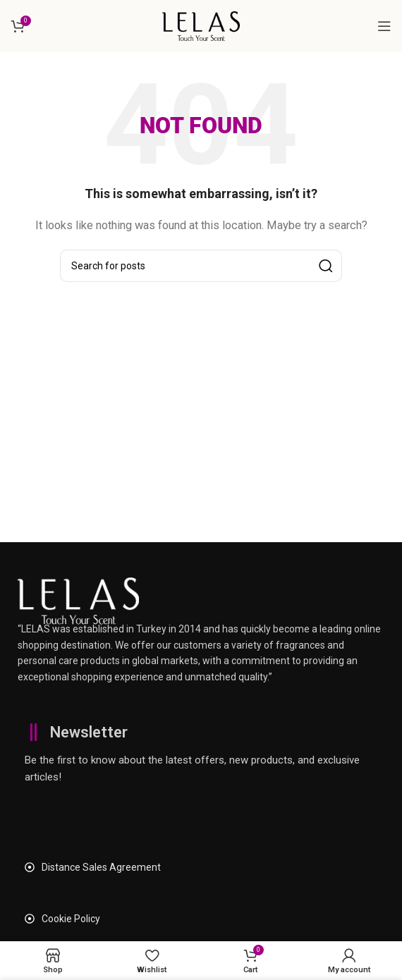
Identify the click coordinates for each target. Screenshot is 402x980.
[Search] (201, 266)
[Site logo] (201, 25)
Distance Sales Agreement (101, 867)
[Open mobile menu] (384, 26)
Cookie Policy (71, 919)
